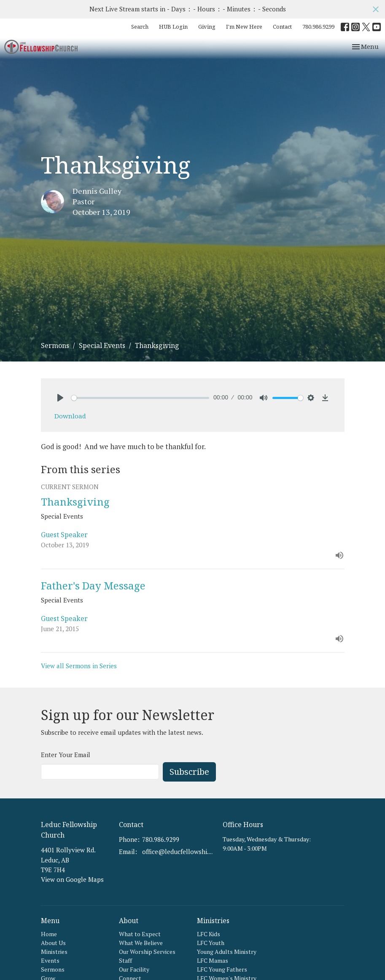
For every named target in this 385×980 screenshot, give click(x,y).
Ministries (54, 952)
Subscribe (189, 772)
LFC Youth (211, 943)
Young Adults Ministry (227, 952)
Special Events (102, 345)
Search (140, 27)
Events (50, 960)
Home (49, 934)
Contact (282, 27)
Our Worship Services (147, 952)
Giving (207, 27)
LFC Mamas (213, 960)
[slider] (140, 398)
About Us (53, 943)
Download (70, 416)
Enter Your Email (66, 755)
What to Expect (140, 934)
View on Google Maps (72, 879)
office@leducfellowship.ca (178, 851)
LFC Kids (209, 934)
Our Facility (134, 969)
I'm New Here (244, 27)
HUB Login (173, 27)
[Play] (60, 398)
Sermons (55, 345)
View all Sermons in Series (79, 666)
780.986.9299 (318, 27)
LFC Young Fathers (222, 969)
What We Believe (141, 943)
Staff (125, 960)
